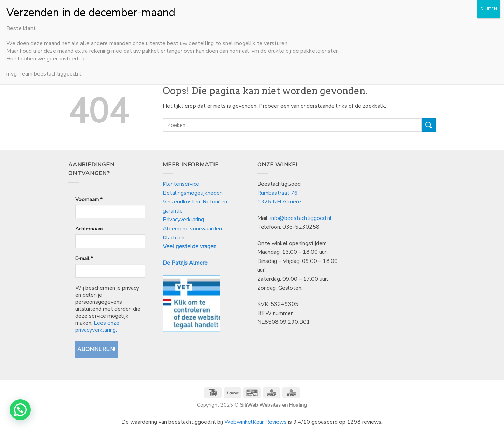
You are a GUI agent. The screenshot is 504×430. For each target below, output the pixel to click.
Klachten (174, 238)
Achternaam (89, 229)
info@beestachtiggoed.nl (301, 218)
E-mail (84, 258)
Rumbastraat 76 (278, 193)
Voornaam (89, 199)
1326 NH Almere (279, 202)
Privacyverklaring (183, 220)
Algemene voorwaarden (192, 229)
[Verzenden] (429, 125)
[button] (20, 410)
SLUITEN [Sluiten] (489, 9)
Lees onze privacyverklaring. (97, 327)
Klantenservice (182, 184)
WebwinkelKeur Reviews (255, 422)
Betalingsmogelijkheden (193, 193)
